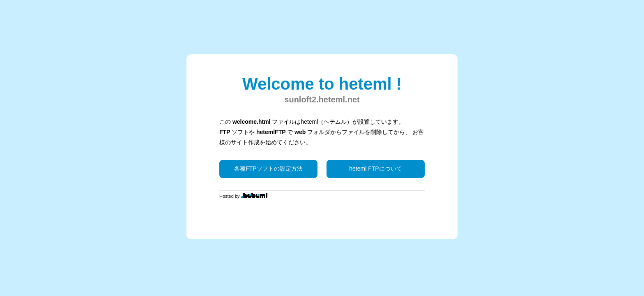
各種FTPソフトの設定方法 (268, 169)
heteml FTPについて (375, 169)
